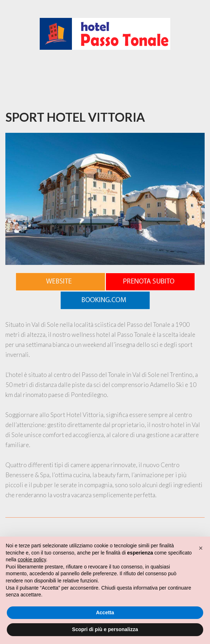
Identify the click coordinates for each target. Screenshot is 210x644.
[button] (201, 548)
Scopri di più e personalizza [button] (105, 629)
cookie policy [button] (32, 560)
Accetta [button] (105, 612)
